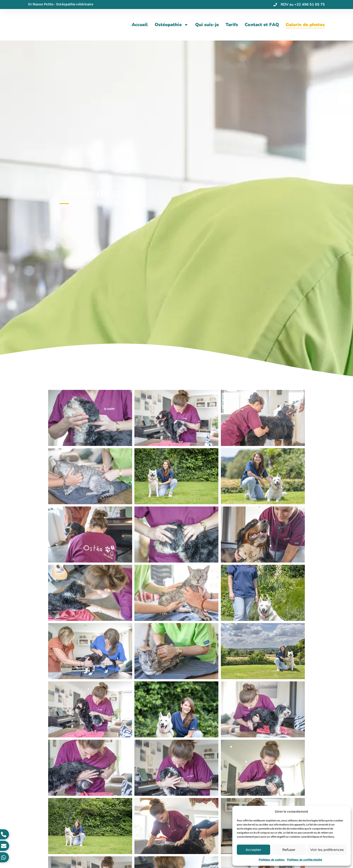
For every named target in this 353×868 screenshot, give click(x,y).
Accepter (253, 850)
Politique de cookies (272, 860)
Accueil (140, 25)
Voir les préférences (327, 850)
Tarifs (232, 25)
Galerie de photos (305, 25)
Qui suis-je (207, 25)
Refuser (289, 850)
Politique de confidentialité (305, 860)
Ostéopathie (172, 25)
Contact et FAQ (262, 25)
